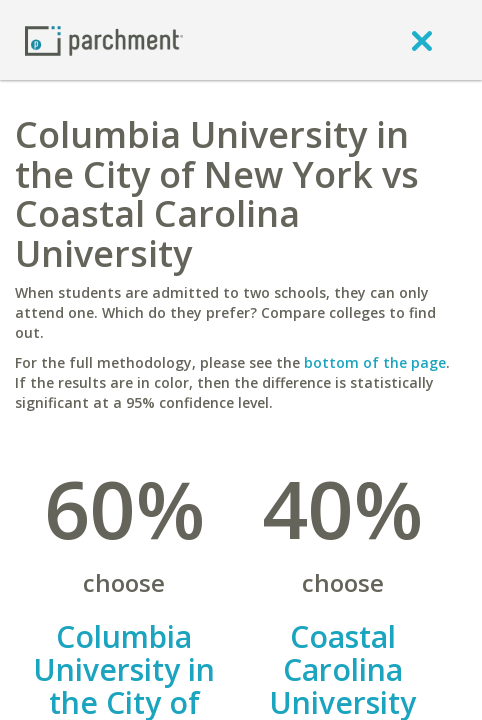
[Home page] (104, 39)
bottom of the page (375, 362)
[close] (422, 40)
